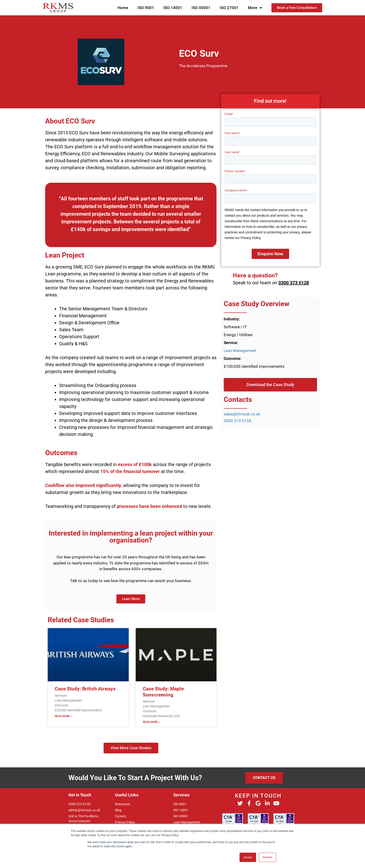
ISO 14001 (173, 8)
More (255, 8)
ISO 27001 (229, 8)
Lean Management (240, 351)
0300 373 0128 (294, 283)
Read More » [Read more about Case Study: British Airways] (63, 716)
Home (123, 8)
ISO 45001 (201, 8)
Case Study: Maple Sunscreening (163, 692)
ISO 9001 (146, 8)
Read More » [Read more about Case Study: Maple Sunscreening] (151, 722)
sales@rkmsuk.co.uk (242, 414)
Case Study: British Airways (85, 689)
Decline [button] (267, 857)
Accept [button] (248, 857)
